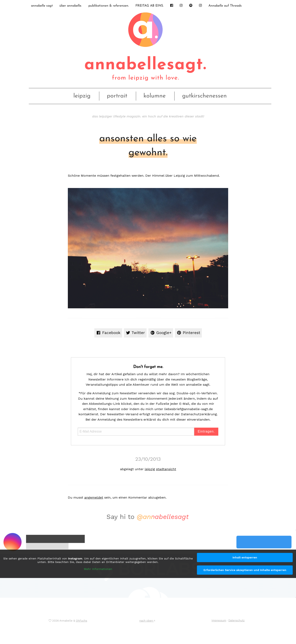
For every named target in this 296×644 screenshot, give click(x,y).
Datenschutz (236, 620)
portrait (117, 96)
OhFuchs (82, 621)
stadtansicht (166, 469)
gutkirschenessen (204, 96)
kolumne (155, 96)
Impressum (219, 620)
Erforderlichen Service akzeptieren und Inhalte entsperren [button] (245, 570)
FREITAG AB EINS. (150, 6)
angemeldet (94, 497)
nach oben (147, 621)
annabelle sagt (42, 6)
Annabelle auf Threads (225, 6)
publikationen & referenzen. (109, 6)
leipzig (82, 96)
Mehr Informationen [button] (98, 569)
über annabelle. (71, 6)
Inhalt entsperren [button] (245, 557)
